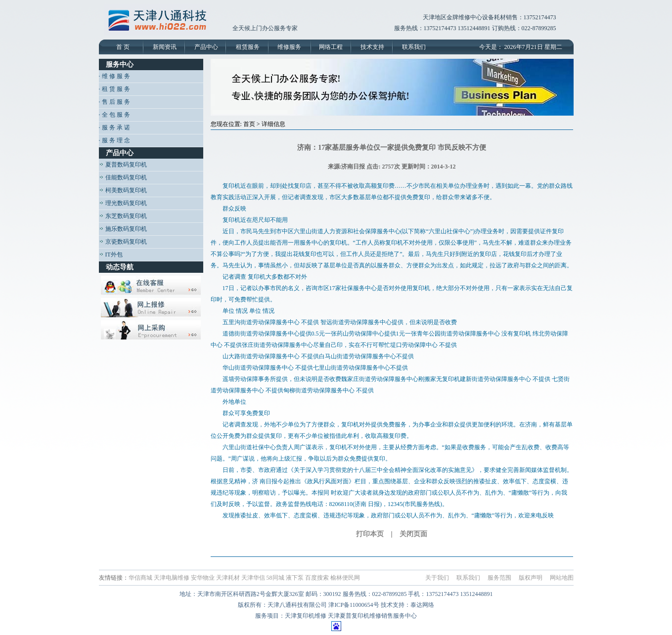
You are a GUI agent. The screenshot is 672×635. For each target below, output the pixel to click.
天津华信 (253, 578)
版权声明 (531, 578)
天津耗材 (228, 578)
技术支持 (372, 47)
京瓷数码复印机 (123, 242)
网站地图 (562, 578)
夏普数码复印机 (123, 165)
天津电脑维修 (172, 578)
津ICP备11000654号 (354, 605)
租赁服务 (248, 47)
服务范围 (499, 578)
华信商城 (140, 578)
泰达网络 (422, 605)
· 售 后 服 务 (114, 102)
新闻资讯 (165, 47)
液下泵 (295, 578)
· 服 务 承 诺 (114, 127)
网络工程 (331, 47)
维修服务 (289, 47)
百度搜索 (317, 578)
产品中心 (206, 47)
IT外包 (111, 254)
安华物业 (203, 578)
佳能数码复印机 (123, 177)
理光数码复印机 (123, 203)
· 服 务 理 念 (114, 140)
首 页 (123, 47)
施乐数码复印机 (123, 229)
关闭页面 (413, 534)
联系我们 (414, 47)
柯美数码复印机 (123, 190)
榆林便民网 (345, 578)
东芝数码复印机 (123, 216)
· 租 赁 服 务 (114, 89)
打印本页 (370, 534)
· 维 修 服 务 (114, 76)
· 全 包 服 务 (114, 115)
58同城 (275, 578)
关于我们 (437, 578)
